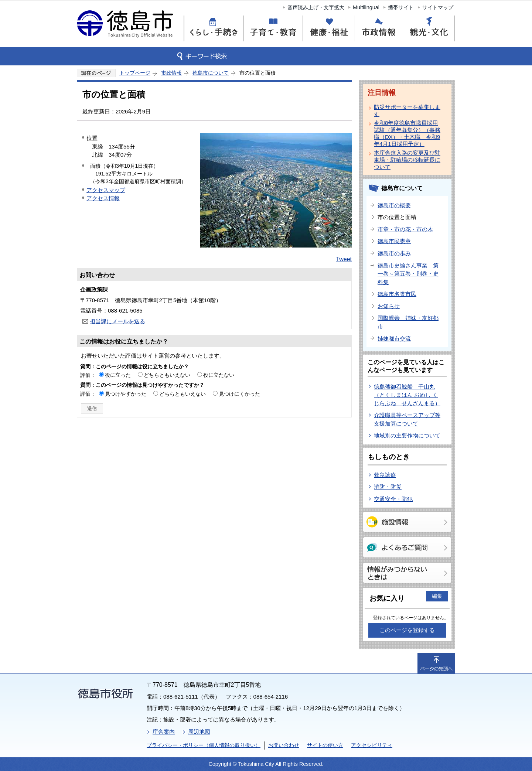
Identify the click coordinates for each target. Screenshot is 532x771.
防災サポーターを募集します (407, 110)
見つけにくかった (239, 394)
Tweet (344, 259)
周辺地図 (199, 732)
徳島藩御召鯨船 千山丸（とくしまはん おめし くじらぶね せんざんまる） (407, 395)
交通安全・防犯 (393, 499)
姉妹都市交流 (394, 339)
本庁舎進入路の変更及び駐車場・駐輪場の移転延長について (407, 160)
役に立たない (219, 375)
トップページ (135, 73)
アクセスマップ (106, 190)
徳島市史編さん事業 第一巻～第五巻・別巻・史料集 (408, 274)
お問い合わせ (284, 745)
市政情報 (171, 73)
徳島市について (211, 73)
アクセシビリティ (372, 745)
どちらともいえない (167, 375)
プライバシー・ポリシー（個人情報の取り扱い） (204, 745)
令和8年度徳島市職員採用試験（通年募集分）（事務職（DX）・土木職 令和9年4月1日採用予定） (407, 133)
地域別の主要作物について (407, 435)
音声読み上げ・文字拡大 (316, 7)
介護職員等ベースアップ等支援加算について (407, 419)
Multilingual (366, 7)
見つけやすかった (126, 394)
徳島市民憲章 (394, 241)
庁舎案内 (164, 732)
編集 (437, 596)
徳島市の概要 (394, 205)
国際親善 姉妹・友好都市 (408, 322)
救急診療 (385, 475)
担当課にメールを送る (117, 321)
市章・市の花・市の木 (405, 229)
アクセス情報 (103, 198)
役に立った (118, 375)
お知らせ (389, 306)
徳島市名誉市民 (397, 294)
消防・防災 (388, 487)
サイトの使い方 (325, 745)
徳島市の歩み (394, 253)
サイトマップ (438, 7)
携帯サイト (401, 7)
